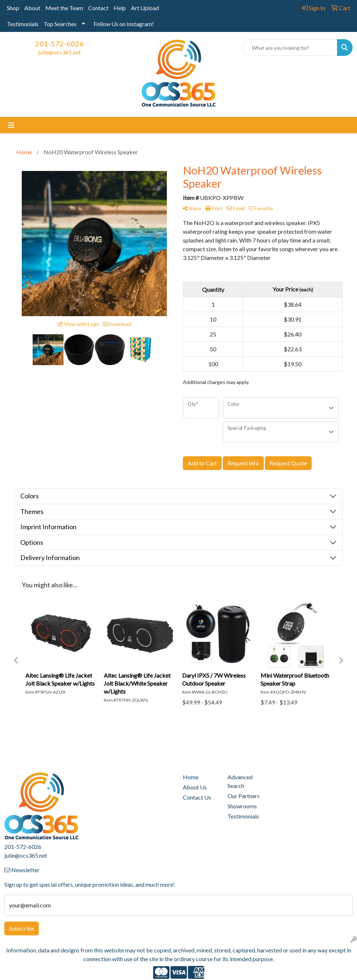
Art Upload (145, 8)
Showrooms (242, 806)
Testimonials (23, 24)
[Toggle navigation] (11, 125)
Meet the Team (64, 8)
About (32, 8)
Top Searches (60, 24)
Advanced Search (240, 781)
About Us (195, 787)
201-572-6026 (59, 44)
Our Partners (244, 796)
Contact (98, 8)
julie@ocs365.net (59, 52)
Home (191, 777)
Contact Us (197, 797)
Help (120, 8)
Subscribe (22, 928)
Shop (13, 8)
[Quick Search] (290, 48)
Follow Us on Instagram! (124, 24)
